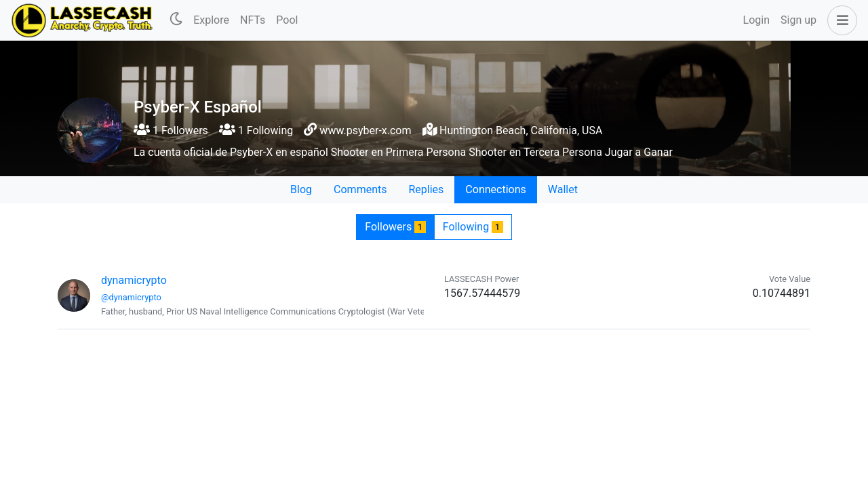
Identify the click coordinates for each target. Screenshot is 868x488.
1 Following (256, 130)
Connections (495, 189)
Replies (426, 189)
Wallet (563, 189)
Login (756, 20)
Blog (301, 189)
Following (473, 227)
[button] (840, 20)
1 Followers (171, 130)
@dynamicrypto (131, 297)
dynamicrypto (134, 280)
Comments (360, 189)
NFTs (253, 20)
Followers (395, 227)
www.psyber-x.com (365, 130)
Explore (211, 20)
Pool (287, 20)
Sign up (798, 20)
